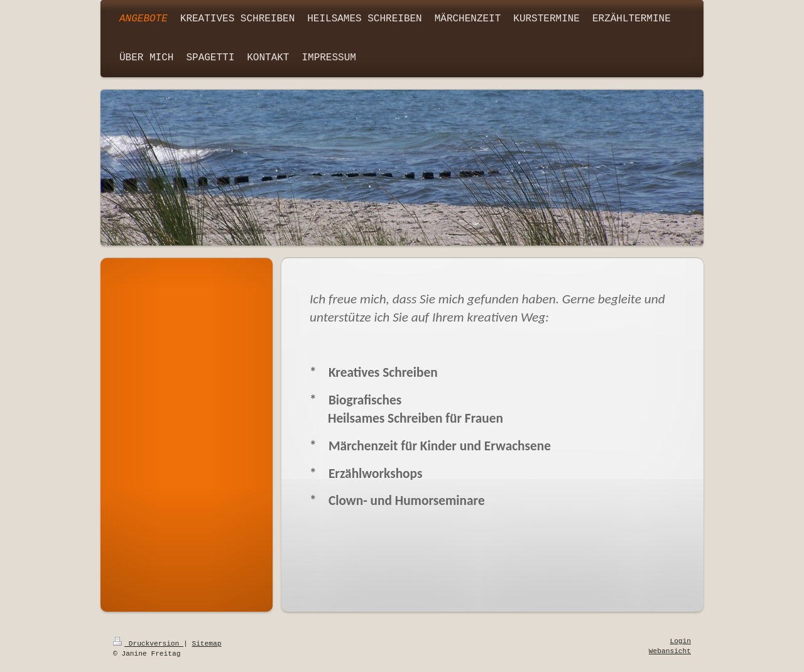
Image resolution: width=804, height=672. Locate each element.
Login (680, 641)
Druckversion (148, 644)
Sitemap (206, 644)
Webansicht (670, 651)
